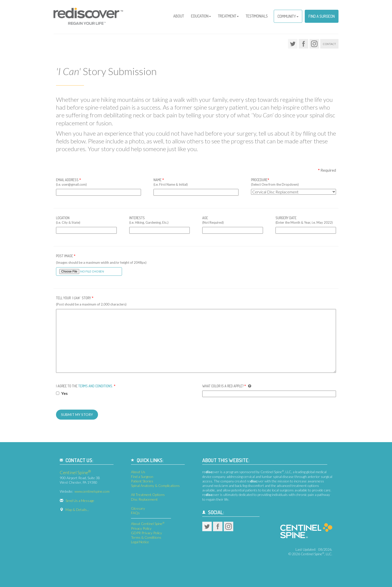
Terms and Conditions (95, 386)
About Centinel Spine (148, 524)
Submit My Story (77, 414)
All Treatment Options (148, 495)
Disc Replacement (144, 499)
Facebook (303, 44)
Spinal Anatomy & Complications (155, 486)
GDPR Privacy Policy (146, 533)
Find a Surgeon (322, 16)
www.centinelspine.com (92, 491)
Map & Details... (77, 510)
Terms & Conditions (146, 537)
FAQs (135, 513)
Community (288, 16)
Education (201, 16)
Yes (62, 393)
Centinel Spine (75, 472)
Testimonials (257, 16)
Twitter (293, 44)
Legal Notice (140, 542)
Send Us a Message (80, 501)
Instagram (314, 44)
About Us (138, 472)
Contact (329, 44)
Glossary (138, 508)
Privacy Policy (141, 528)
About (179, 16)
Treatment (228, 16)
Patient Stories (142, 481)
